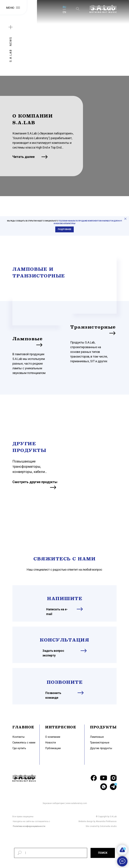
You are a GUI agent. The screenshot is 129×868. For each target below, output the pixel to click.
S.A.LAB (11, 56)
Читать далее (24, 157)
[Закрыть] (125, 219)
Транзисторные (93, 327)
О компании (53, 737)
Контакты (19, 737)
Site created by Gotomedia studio (101, 826)
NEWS (11, 41)
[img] (38, 311)
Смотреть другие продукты (35, 482)
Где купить (19, 748)
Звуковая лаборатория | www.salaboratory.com (65, 803)
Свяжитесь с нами (24, 743)
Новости (50, 743)
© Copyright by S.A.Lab (106, 817)
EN (64, 12)
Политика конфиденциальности (29, 826)
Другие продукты (101, 748)
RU (64, 7)
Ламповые (27, 339)
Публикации (53, 748)
